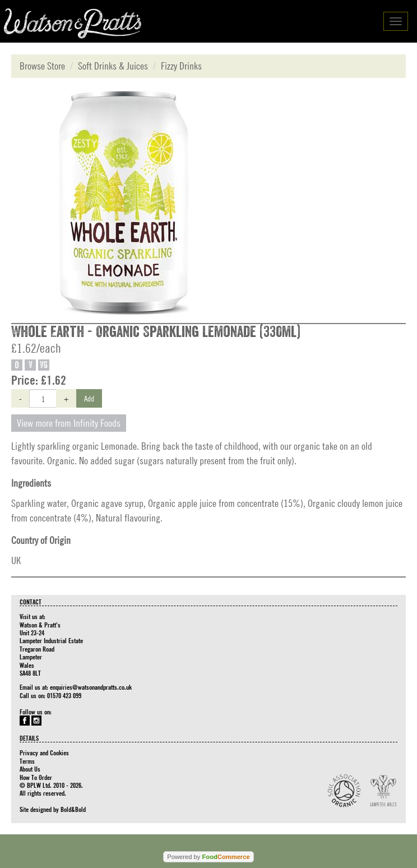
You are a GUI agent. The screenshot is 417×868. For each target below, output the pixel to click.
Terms (27, 761)
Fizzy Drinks (181, 66)
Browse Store (42, 66)
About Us (30, 769)
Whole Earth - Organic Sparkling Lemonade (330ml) (156, 332)
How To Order (36, 777)
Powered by (208, 857)
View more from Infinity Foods (69, 423)
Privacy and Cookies (44, 752)
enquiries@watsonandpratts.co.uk (91, 687)
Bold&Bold (73, 809)
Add (89, 398)
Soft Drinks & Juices (113, 66)
